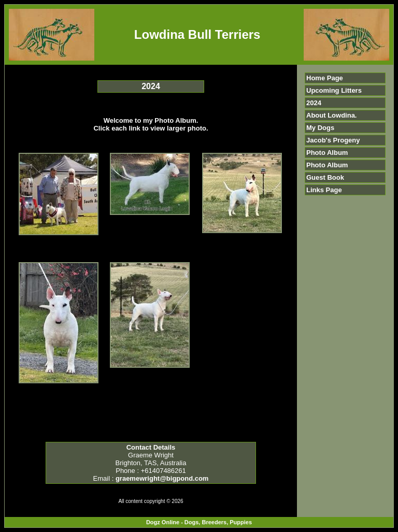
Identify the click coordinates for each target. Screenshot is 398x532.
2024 (314, 103)
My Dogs (320, 128)
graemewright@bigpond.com (162, 478)
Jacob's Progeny (333, 140)
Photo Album (327, 153)
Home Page (325, 78)
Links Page (324, 190)
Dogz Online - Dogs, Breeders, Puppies (199, 522)
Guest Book (325, 177)
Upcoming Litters (334, 90)
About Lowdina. (331, 115)
